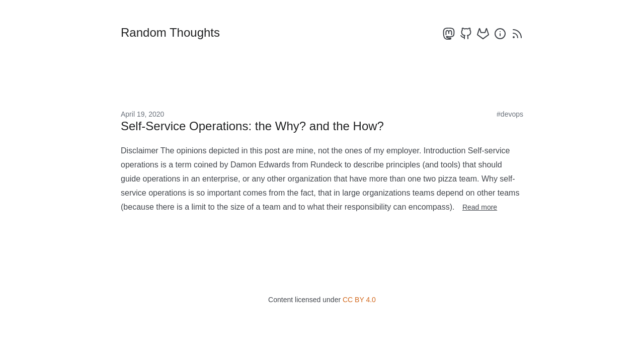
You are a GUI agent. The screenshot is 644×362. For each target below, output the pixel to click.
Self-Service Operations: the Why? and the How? (252, 126)
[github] (466, 34)
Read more (480, 207)
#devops (510, 114)
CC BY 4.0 (359, 300)
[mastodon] (449, 34)
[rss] (517, 34)
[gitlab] (483, 34)
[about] (500, 34)
